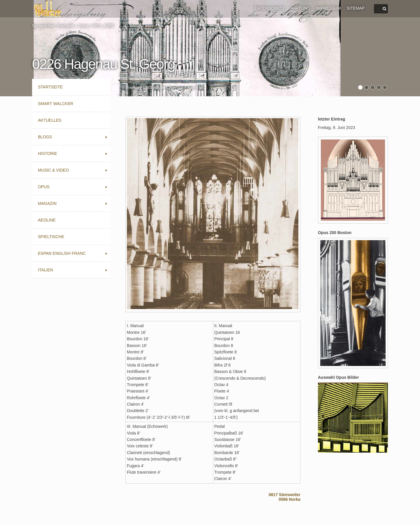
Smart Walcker (56, 104)
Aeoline (47, 220)
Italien (45, 270)
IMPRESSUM (329, 8)
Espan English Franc (62, 253)
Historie (48, 154)
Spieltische (51, 237)
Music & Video (53, 170)
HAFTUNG (300, 8)
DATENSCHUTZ (270, 8)
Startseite (65, 26)
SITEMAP (356, 8)
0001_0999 (103, 26)
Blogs (45, 137)
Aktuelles (50, 120)
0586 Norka (289, 499)
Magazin (47, 203)
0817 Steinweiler (285, 495)
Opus (84, 26)
